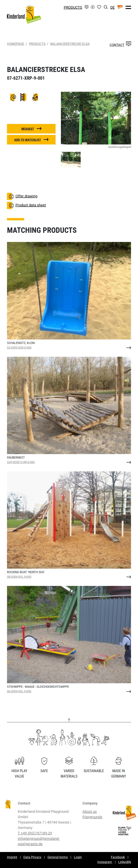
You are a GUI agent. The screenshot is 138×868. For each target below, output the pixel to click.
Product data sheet (27, 205)
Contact (120, 45)
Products (73, 7)
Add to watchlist (28, 140)
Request (28, 129)
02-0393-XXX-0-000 (19, 348)
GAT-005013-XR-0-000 (21, 462)
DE (112, 7)
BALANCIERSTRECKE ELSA (70, 44)
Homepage (16, 44)
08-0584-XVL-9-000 (19, 577)
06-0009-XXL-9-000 (19, 691)
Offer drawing (22, 196)
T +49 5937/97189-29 (35, 833)
